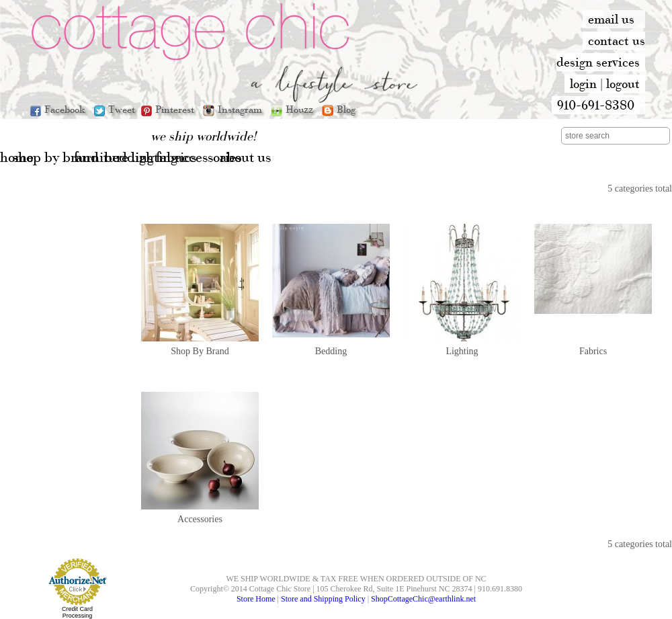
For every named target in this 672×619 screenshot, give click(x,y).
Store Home (256, 599)
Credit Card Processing (77, 612)
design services (598, 62)
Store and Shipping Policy (323, 599)
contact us (617, 40)
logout (623, 83)
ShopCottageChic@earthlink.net (423, 599)
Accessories (200, 519)
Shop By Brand (200, 351)
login (583, 83)
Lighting (462, 351)
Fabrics (593, 351)
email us (611, 19)
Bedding (331, 351)
